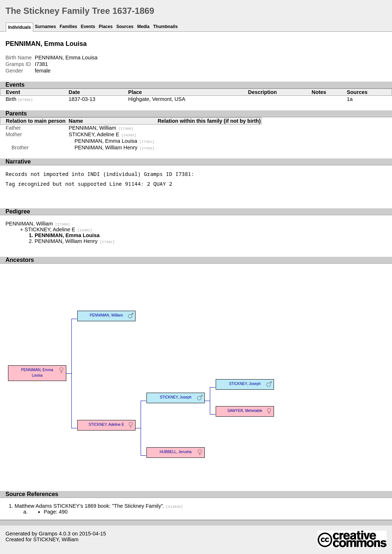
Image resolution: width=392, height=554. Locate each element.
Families (68, 27)
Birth (19, 99)
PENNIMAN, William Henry (115, 148)
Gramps (48, 534)
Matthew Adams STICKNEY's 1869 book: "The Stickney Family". (99, 506)
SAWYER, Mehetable (245, 411)
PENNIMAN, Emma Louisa (115, 141)
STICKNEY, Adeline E (103, 134)
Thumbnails (166, 27)
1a (350, 99)
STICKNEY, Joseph (175, 397)
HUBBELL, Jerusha (175, 452)
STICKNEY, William (56, 539)
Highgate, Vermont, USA (157, 99)
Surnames (46, 27)
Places (106, 27)
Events (88, 27)
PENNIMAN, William (101, 128)
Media (144, 27)
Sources (125, 27)
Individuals (19, 27)
